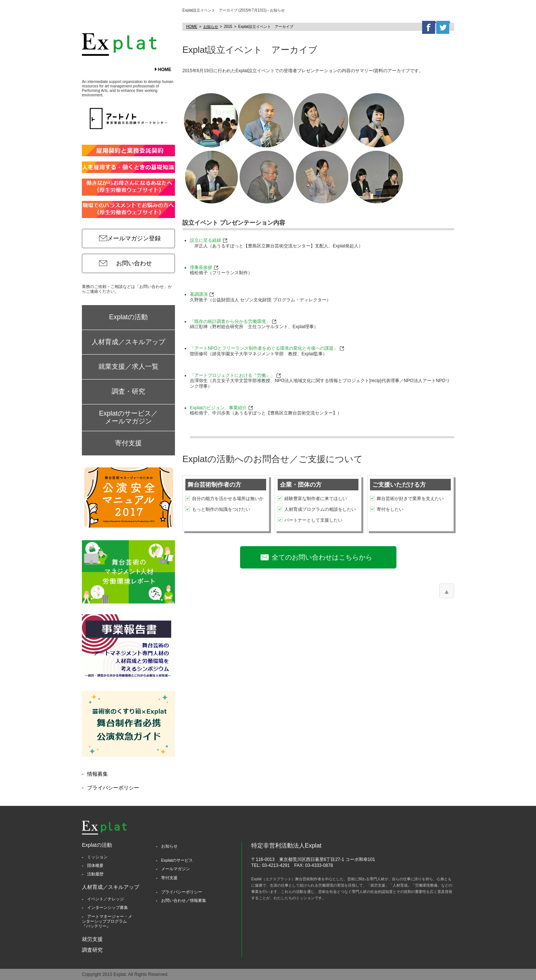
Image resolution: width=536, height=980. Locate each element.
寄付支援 (128, 443)
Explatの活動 (128, 317)
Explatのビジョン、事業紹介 (218, 408)
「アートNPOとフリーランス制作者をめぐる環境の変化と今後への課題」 (264, 348)
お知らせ (211, 27)
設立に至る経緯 (205, 240)
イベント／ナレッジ (106, 899)
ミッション (97, 857)
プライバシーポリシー (112, 788)
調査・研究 (128, 391)
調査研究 (92, 950)
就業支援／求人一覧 (128, 366)
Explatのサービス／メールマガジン (128, 417)
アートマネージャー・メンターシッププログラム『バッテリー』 (107, 921)
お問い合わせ (134, 263)
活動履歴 (95, 874)
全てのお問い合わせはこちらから (322, 557)
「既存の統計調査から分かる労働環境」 (230, 321)
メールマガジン (176, 869)
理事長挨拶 (201, 268)
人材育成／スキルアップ (128, 342)
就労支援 (92, 939)
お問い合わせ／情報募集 (184, 900)
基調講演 (199, 294)
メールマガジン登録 (134, 238)
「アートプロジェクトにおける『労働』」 (232, 375)
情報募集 (97, 774)
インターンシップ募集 (108, 907)
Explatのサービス (177, 860)
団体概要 (95, 865)
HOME (165, 70)
